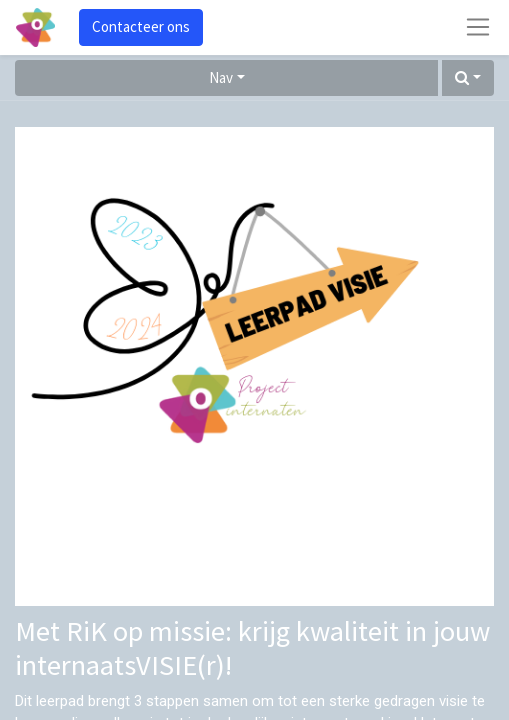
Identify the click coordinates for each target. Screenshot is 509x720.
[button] (468, 78)
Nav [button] (221, 77)
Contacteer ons (141, 26)
